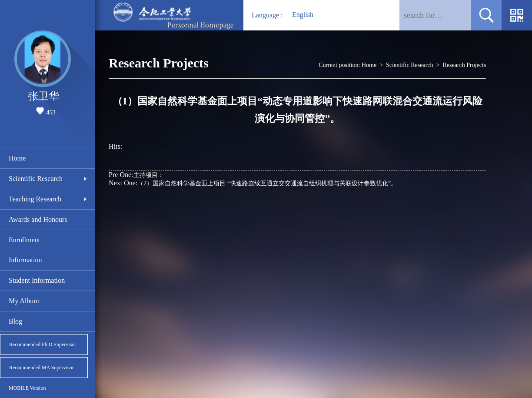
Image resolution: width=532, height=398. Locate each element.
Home (17, 158)
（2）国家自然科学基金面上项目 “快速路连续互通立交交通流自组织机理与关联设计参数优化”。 (253, 183)
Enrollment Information (25, 250)
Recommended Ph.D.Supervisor (43, 344)
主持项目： (136, 175)
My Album (24, 301)
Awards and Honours (38, 219)
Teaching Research (35, 199)
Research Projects (464, 65)
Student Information (37, 280)
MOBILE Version (27, 388)
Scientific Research (36, 179)
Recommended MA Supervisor (42, 368)
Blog (15, 321)
